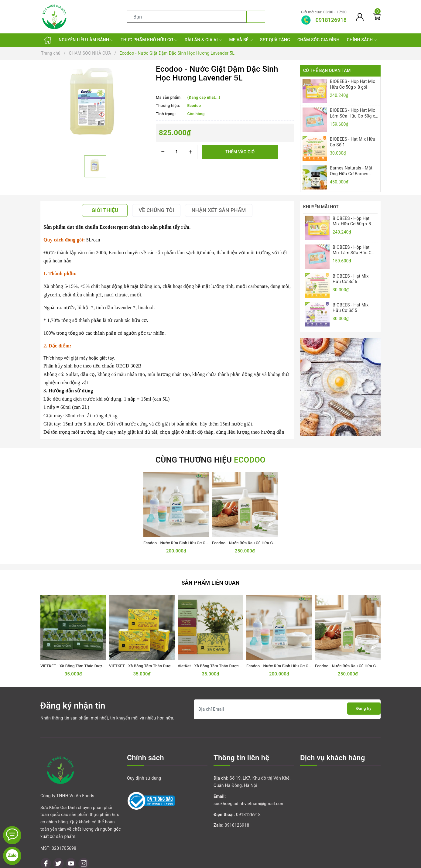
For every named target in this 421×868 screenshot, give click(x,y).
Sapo (262, 861)
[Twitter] (58, 832)
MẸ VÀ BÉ (241, 40)
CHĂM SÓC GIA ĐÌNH (318, 40)
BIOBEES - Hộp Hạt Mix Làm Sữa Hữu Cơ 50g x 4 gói (353, 113)
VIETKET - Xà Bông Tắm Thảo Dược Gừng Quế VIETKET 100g (164, 663)
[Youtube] (71, 832)
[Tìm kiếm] (256, 17)
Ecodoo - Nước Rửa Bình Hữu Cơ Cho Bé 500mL (186, 540)
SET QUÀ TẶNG (275, 40)
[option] (95, 108)
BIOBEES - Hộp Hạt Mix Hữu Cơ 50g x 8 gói (353, 84)
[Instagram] (84, 832)
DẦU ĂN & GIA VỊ (203, 40)
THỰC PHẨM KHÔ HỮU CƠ (149, 40)
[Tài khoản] (360, 17)
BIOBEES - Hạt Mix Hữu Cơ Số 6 (351, 279)
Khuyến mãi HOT (321, 207)
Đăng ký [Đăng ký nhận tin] (361, 706)
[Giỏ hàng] (377, 17)
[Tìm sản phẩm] (187, 17)
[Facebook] (46, 832)
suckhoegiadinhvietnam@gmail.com (249, 800)
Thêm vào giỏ (240, 152)
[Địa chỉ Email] (287, 706)
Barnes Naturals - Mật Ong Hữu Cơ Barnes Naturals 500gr (351, 171)
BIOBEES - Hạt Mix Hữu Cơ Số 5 (351, 308)
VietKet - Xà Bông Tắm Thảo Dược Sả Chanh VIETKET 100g (231, 663)
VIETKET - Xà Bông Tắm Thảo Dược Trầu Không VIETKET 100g (96, 663)
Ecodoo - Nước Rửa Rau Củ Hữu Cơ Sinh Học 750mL (259, 540)
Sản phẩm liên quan (211, 579)
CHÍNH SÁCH (362, 40)
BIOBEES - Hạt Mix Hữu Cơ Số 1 (353, 142)
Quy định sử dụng (144, 775)
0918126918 (248, 811)
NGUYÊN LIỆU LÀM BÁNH (86, 40)
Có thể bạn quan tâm (327, 70)
